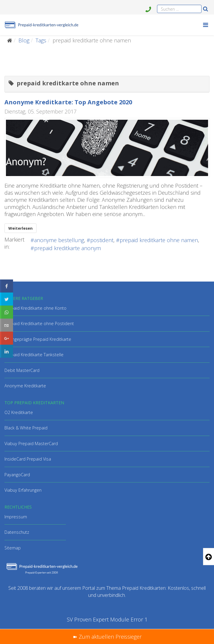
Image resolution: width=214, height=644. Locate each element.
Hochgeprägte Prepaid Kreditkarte (38, 339)
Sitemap (13, 548)
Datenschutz (17, 532)
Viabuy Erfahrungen (23, 490)
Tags (41, 40)
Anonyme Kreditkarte (25, 386)
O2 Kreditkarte (19, 412)
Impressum (16, 517)
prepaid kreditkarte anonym (68, 248)
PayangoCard (17, 475)
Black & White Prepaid (26, 428)
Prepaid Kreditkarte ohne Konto (35, 308)
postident (102, 240)
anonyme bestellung (59, 240)
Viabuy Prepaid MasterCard (31, 444)
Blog (24, 40)
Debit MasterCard (22, 370)
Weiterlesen (20, 228)
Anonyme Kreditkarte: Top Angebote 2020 (68, 102)
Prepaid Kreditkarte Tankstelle (34, 355)
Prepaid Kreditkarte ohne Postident (39, 323)
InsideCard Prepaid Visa (28, 459)
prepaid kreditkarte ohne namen (159, 240)
